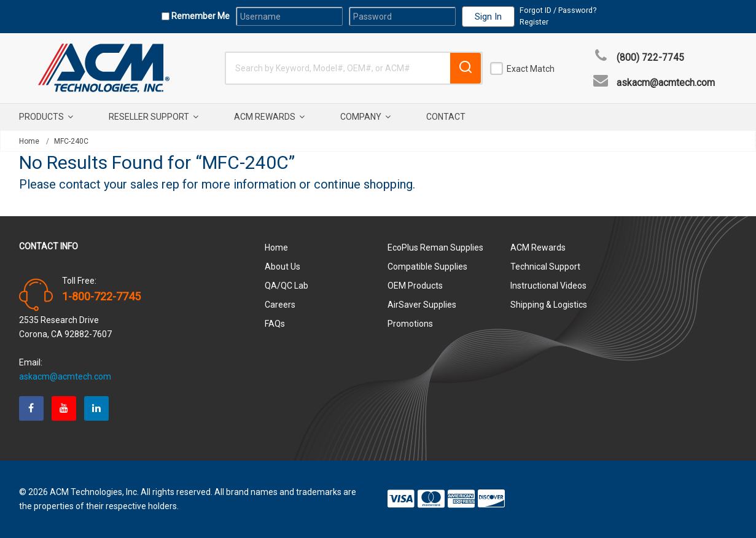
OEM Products (415, 286)
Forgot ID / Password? (558, 10)
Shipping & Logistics (549, 305)
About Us (283, 267)
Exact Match (531, 69)
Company (365, 117)
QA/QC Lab (286, 286)
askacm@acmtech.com (666, 83)
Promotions (410, 324)
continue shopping (363, 184)
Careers (280, 305)
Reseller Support (154, 117)
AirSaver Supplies (422, 305)
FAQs (275, 324)
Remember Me (200, 16)
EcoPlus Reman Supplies (435, 248)
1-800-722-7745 (101, 297)
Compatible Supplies (427, 267)
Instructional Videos (548, 286)
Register (534, 22)
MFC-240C (71, 141)
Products (46, 117)
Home (29, 141)
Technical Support (545, 267)
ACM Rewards (269, 117)
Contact (446, 117)
